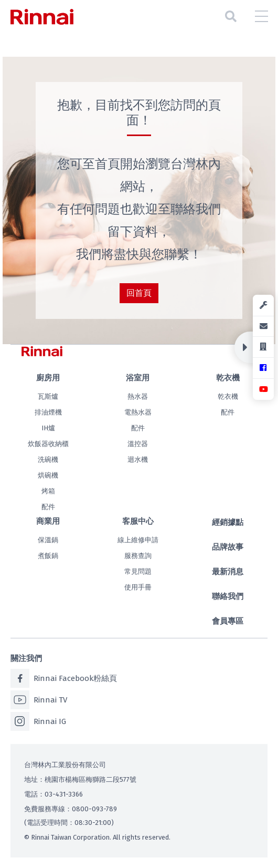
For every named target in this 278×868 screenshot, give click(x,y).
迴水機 (138, 459)
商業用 (48, 521)
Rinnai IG (38, 721)
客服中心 (138, 521)
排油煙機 (48, 412)
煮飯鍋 (48, 556)
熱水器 (138, 396)
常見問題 (138, 571)
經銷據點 (228, 522)
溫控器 (138, 444)
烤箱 (48, 491)
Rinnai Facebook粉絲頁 (64, 678)
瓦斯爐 (48, 396)
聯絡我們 (228, 596)
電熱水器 (138, 412)
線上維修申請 (138, 540)
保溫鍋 (48, 540)
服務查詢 (138, 556)
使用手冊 (138, 587)
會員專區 (228, 621)
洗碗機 (48, 459)
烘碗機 (48, 475)
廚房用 (48, 378)
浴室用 (138, 378)
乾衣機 (228, 378)
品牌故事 (228, 547)
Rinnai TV (39, 700)
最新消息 (228, 572)
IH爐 (48, 428)
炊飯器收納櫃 (48, 444)
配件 (48, 507)
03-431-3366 (64, 794)
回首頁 (139, 293)
